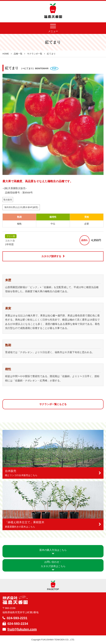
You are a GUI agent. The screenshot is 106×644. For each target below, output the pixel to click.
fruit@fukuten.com (22, 629)
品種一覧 (18, 54)
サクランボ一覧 (35, 54)
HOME (6, 54)
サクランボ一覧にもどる (53, 404)
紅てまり (51, 54)
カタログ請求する (51, 256)
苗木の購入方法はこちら (53, 552)
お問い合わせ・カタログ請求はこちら (53, 566)
